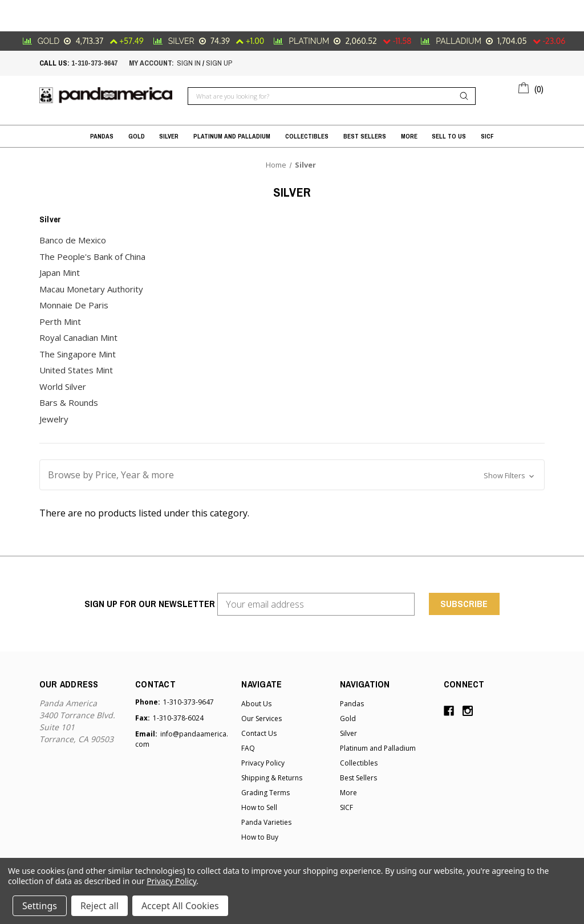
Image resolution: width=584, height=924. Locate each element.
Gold (137, 136)
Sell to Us (449, 136)
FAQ (248, 748)
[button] (292, 475)
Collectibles (307, 136)
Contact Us (259, 733)
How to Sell (259, 807)
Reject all (100, 906)
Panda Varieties (266, 822)
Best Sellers (365, 136)
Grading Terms (265, 793)
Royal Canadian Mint (78, 337)
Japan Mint (60, 272)
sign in (189, 63)
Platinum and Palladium (232, 136)
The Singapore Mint (78, 354)
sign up (219, 63)
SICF (487, 136)
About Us (256, 704)
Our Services (261, 719)
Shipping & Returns (272, 778)
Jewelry (54, 419)
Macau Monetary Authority (91, 289)
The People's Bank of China (92, 257)
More (409, 136)
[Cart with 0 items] (531, 87)
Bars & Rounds (69, 402)
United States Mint (76, 370)
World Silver (63, 386)
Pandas (102, 136)
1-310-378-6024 (178, 718)
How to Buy (260, 837)
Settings (40, 906)
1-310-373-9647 (94, 63)
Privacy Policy (263, 763)
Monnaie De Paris (74, 305)
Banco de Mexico (73, 240)
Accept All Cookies (180, 906)
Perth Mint (60, 321)
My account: (151, 63)
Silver (169, 136)
